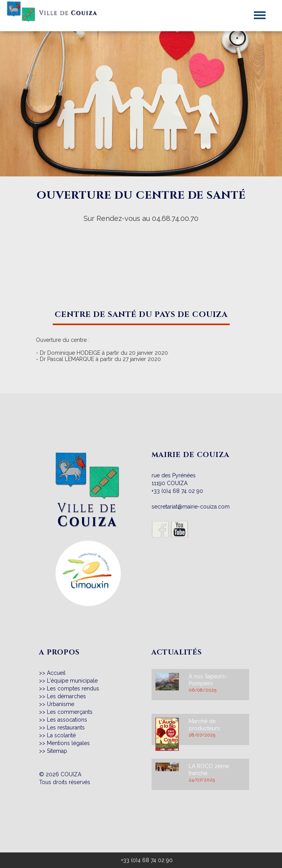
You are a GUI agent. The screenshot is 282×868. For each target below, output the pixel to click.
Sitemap (57, 751)
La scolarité (61, 735)
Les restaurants (66, 727)
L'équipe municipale (72, 681)
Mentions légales (68, 743)
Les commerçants (70, 712)
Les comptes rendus (73, 688)
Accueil (56, 673)
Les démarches (66, 696)
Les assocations (67, 720)
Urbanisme (61, 704)
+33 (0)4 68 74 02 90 (177, 491)
